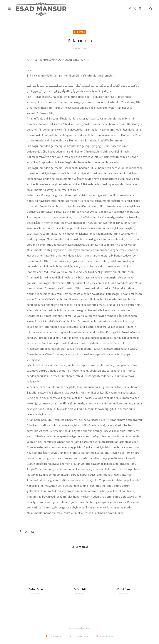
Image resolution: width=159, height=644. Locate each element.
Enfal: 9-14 (36, 589)
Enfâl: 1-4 (123, 589)
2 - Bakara (80, 32)
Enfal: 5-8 (79, 589)
